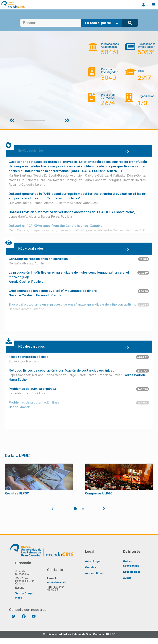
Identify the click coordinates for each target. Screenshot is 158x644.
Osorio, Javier (19, 407)
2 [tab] (83, 509)
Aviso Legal (93, 561)
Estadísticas (132, 572)
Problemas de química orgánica (32, 389)
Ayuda (127, 578)
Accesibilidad (94, 573)
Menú (153, 5)
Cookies (91, 567)
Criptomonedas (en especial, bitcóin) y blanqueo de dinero (53, 291)
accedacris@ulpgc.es (62, 582)
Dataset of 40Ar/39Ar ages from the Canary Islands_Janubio (56, 226)
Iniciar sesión (143, 5)
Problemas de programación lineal (35, 402)
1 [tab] (75, 509)
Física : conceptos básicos (29, 357)
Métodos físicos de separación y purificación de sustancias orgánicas (61, 371)
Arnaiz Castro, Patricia (26, 282)
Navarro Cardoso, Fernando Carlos (35, 295)
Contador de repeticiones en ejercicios (38, 259)
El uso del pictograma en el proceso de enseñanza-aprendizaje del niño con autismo (73, 304)
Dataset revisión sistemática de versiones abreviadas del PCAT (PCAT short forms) (72, 212)
